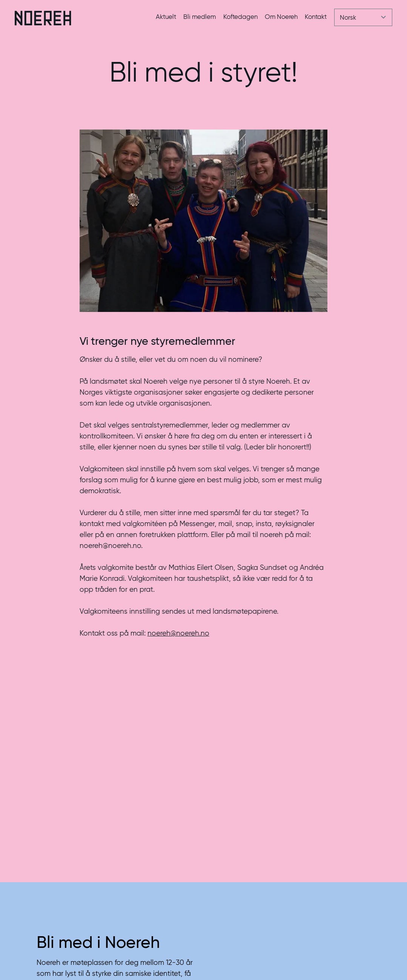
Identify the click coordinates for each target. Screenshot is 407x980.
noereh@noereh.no (178, 633)
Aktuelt (166, 17)
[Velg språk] (363, 17)
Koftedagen (240, 17)
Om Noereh (281, 17)
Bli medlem (200, 17)
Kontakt (316, 17)
